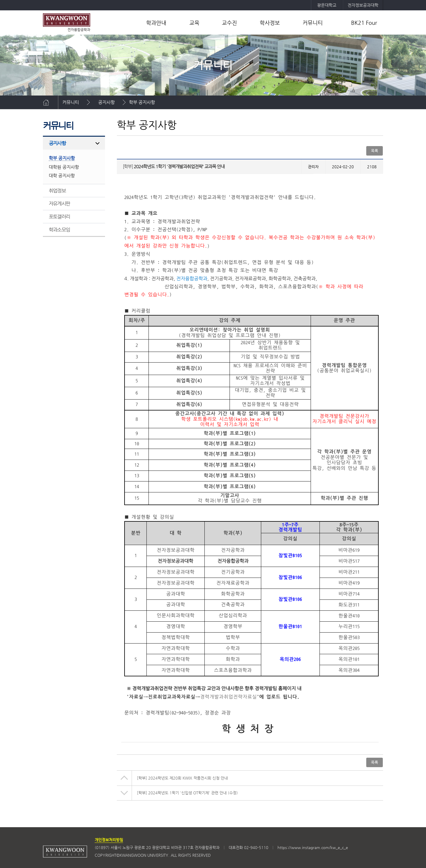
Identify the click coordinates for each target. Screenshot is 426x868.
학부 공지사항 (142, 102)
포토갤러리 (59, 216)
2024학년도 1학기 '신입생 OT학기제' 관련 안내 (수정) (187, 793)
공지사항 (106, 102)
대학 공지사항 (62, 176)
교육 (194, 23)
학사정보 (270, 23)
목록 (375, 151)
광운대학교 (327, 5)
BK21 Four (364, 23)
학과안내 (156, 23)
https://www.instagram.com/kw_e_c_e (313, 847)
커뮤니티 (313, 23)
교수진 (229, 23)
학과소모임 (59, 229)
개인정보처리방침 (109, 840)
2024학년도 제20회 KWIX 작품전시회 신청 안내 (182, 778)
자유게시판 (59, 203)
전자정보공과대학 (363, 5)
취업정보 (57, 190)
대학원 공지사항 (64, 167)
